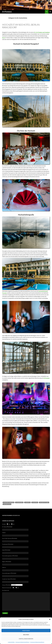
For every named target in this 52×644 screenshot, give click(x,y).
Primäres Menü (50, 12)
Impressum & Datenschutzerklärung (22, 642)
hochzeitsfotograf (44, 502)
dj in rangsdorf (19, 502)
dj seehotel (28, 502)
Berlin (4, 38)
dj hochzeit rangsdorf (9, 502)
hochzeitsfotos (7, 504)
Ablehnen (26, 635)
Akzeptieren (26, 631)
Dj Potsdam (46, 378)
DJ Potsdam (7, 12)
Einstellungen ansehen (26, 639)
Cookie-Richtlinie (11, 642)
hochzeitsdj (35, 502)
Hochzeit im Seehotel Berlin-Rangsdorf (21, 26)
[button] (50, 619)
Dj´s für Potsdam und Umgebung (42, 32)
